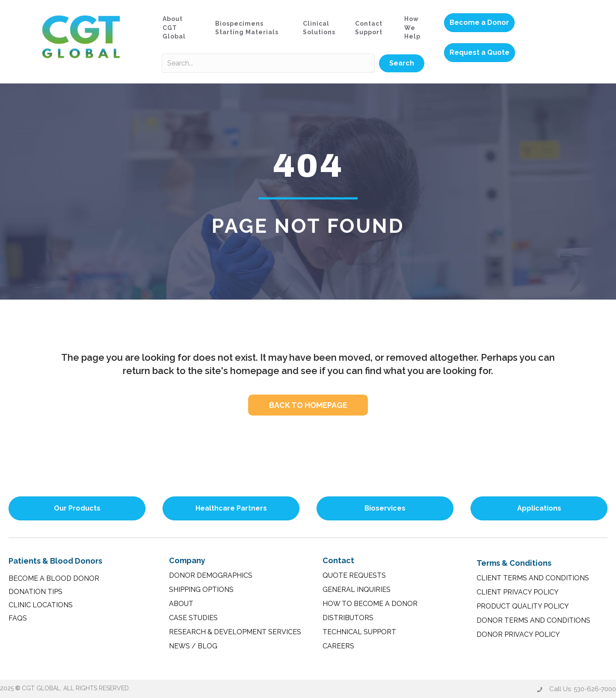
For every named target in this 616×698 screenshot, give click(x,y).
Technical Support (359, 632)
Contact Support (369, 28)
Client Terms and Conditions (533, 578)
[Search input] (268, 63)
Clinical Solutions (319, 28)
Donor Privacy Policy (518, 634)
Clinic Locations (41, 605)
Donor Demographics (211, 575)
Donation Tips (36, 592)
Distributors (348, 618)
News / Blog (193, 646)
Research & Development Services (235, 632)
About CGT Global (174, 28)
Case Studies (193, 618)
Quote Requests (354, 575)
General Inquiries (357, 590)
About (181, 604)
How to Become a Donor (370, 604)
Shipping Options (201, 590)
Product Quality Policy (523, 606)
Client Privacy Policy (518, 592)
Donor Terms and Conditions (533, 620)
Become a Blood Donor (54, 578)
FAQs (18, 618)
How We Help (412, 28)
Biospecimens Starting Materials (247, 28)
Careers (338, 646)
